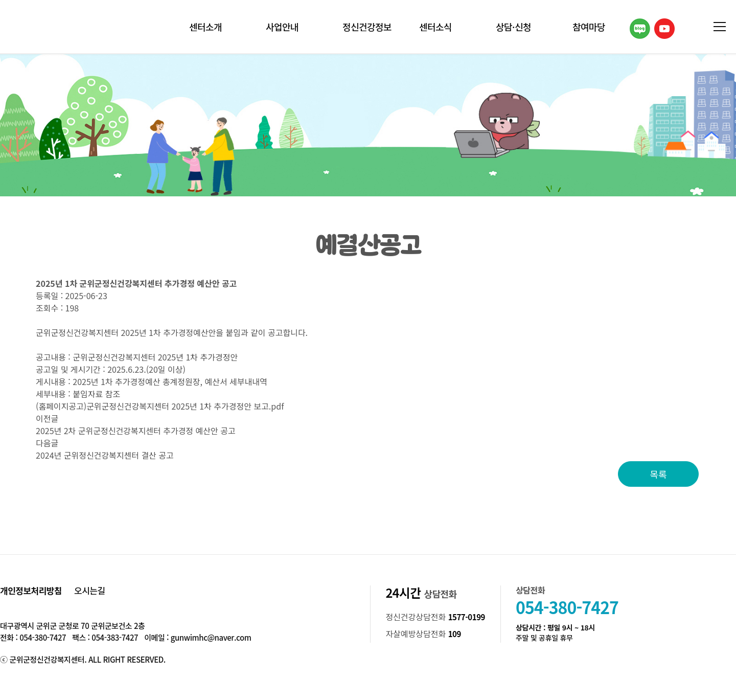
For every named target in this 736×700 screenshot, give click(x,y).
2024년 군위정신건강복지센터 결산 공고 (105, 455)
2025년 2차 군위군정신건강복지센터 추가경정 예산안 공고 (136, 431)
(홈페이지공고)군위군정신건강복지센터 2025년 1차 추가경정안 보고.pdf (160, 406)
